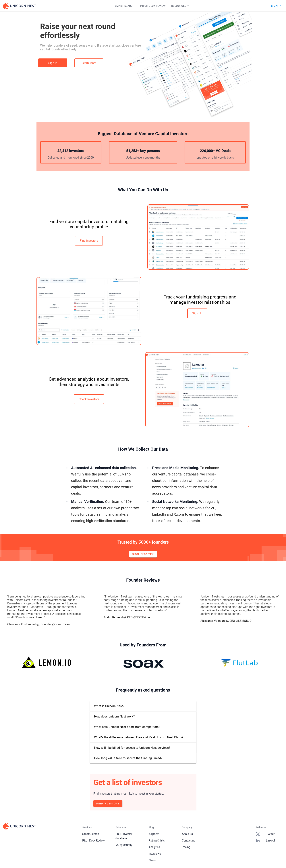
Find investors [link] (89, 241)
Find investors (108, 804)
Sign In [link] (53, 63)
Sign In (276, 6)
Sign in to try (143, 554)
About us (187, 834)
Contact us (188, 841)
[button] (143, 706)
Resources (181, 6)
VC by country (124, 845)
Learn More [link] (89, 63)
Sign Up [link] (197, 313)
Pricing (186, 847)
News (152, 860)
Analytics (154, 847)
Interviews (155, 854)
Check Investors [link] (89, 399)
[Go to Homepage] (19, 6)
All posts (154, 834)
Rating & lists (157, 841)
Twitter (265, 834)
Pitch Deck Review (153, 6)
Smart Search (125, 6)
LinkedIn (266, 841)
